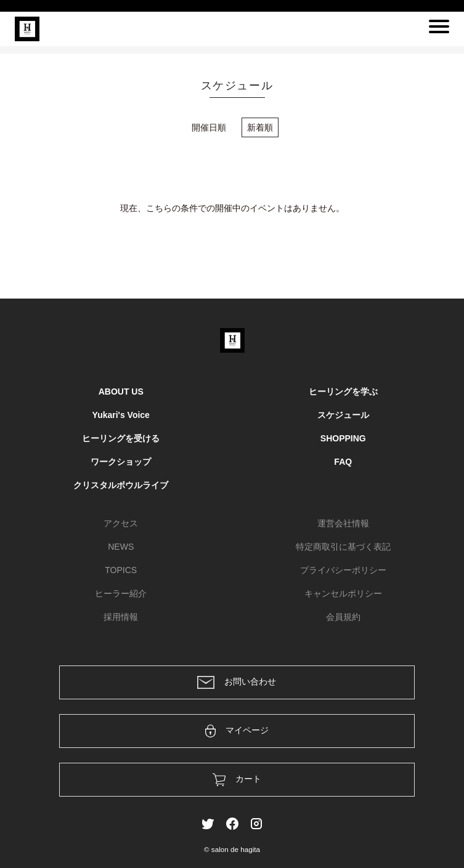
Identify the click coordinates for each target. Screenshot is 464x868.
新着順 (260, 127)
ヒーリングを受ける (121, 438)
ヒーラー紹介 (121, 593)
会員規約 (343, 617)
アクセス (121, 523)
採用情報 (121, 617)
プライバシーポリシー (343, 570)
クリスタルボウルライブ (121, 485)
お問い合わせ (237, 682)
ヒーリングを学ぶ (343, 392)
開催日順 (209, 127)
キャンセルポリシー (343, 593)
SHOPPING (343, 438)
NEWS (121, 547)
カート (237, 780)
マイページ (237, 731)
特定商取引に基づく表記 (343, 547)
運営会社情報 (343, 523)
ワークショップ (121, 462)
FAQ (343, 462)
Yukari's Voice (121, 415)
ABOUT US (121, 392)
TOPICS (121, 570)
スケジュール (343, 415)
